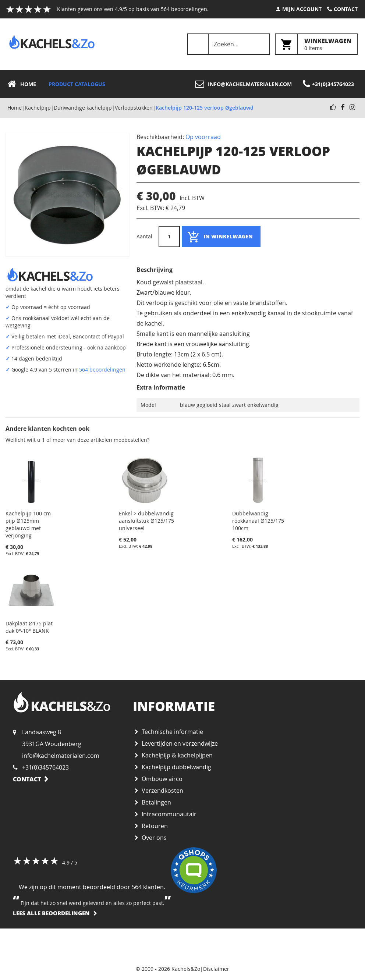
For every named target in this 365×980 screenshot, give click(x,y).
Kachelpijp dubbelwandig (176, 767)
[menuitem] (24, 84)
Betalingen (156, 802)
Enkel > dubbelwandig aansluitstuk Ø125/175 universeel (146, 521)
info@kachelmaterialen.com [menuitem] (250, 84)
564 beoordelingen (102, 370)
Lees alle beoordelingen (51, 913)
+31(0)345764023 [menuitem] (333, 84)
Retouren (155, 826)
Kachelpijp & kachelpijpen (177, 755)
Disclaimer (216, 969)
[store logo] (52, 42)
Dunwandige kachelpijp (83, 108)
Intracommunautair (169, 814)
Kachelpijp (38, 108)
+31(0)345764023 (45, 767)
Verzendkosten (162, 791)
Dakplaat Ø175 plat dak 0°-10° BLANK (29, 627)
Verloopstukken (134, 108)
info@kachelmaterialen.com (61, 756)
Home (15, 108)
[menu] (182, 84)
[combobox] (229, 44)
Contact (346, 9)
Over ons (154, 838)
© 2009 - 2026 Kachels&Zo (168, 969)
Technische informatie (172, 732)
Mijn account (302, 9)
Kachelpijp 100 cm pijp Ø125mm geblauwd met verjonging (28, 524)
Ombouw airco (162, 779)
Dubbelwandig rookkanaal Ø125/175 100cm (258, 521)
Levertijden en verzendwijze (180, 743)
